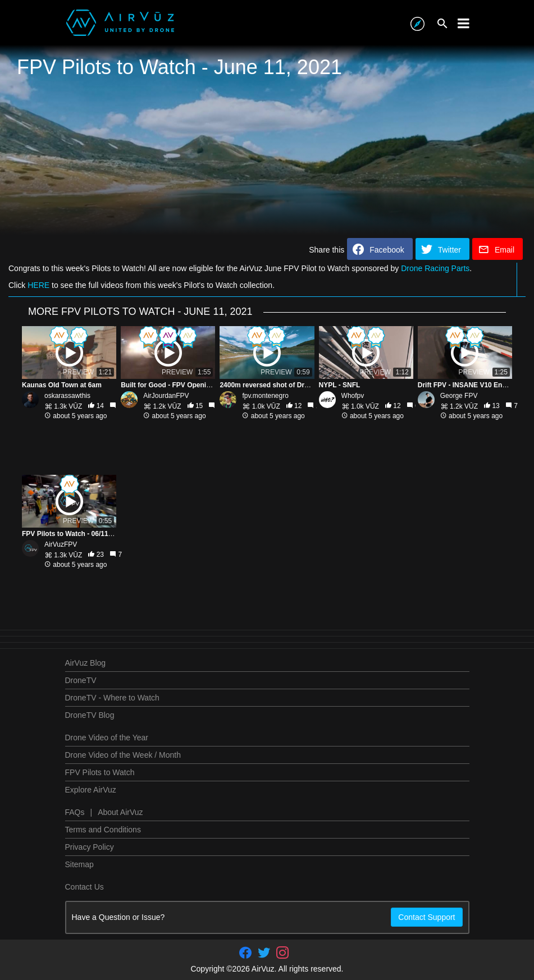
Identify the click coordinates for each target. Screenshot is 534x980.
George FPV (459, 396)
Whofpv (353, 396)
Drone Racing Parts (435, 268)
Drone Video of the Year (107, 738)
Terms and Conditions (103, 830)
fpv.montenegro (265, 396)
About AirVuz (120, 812)
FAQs (75, 812)
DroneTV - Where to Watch (112, 698)
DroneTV (81, 680)
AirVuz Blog (86, 663)
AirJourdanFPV (166, 396)
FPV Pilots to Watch (100, 772)
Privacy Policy (90, 847)
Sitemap (79, 864)
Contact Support (426, 917)
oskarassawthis (67, 396)
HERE (38, 285)
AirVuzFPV (61, 544)
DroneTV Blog (90, 715)
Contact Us (85, 887)
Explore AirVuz (91, 790)
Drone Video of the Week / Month (123, 755)
